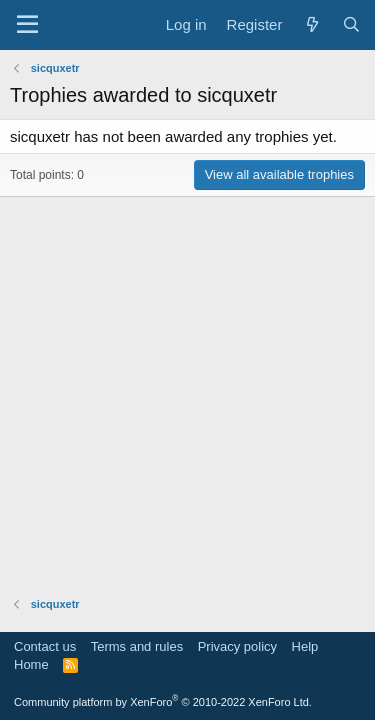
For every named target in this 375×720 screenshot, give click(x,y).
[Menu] (27, 25)
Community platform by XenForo (163, 702)
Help (305, 646)
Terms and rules (137, 646)
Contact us (45, 646)
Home (31, 664)
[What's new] (311, 24)
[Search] (351, 24)
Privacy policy (237, 646)
